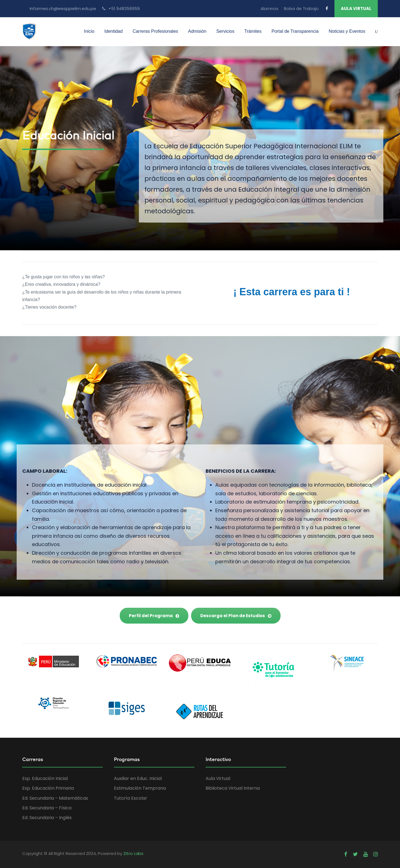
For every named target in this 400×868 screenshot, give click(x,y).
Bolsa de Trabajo (301, 8)
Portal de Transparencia (295, 31)
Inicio (89, 31)
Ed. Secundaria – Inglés (47, 818)
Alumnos (269, 8)
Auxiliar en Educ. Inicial (138, 778)
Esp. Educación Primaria (48, 788)
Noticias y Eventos (347, 31)
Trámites (253, 31)
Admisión (197, 31)
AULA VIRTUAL (356, 8)
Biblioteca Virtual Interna (233, 788)
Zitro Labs (133, 853)
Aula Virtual (218, 778)
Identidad (114, 31)
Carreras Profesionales (155, 31)
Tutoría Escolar (131, 798)
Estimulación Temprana (140, 788)
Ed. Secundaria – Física (47, 808)
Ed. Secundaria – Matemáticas (55, 798)
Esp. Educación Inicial (45, 778)
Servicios (225, 31)
